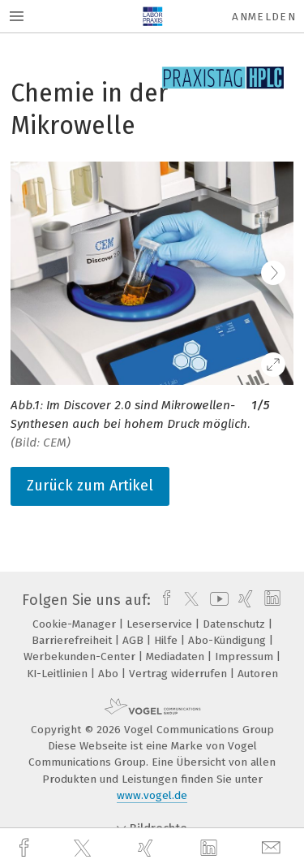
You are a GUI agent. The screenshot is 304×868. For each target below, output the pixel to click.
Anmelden (264, 17)
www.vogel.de (152, 795)
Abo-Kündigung (229, 640)
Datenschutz (235, 624)
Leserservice (161, 624)
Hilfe (167, 640)
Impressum (246, 656)
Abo (110, 674)
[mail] (273, 848)
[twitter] (84, 849)
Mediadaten (177, 656)
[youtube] (216, 600)
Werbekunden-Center (81, 656)
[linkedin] (211, 849)
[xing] (148, 848)
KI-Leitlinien (59, 674)
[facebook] (26, 848)
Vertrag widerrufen (180, 674)
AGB (135, 640)
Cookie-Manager (76, 624)
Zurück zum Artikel (90, 486)
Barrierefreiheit (73, 640)
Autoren (258, 674)
